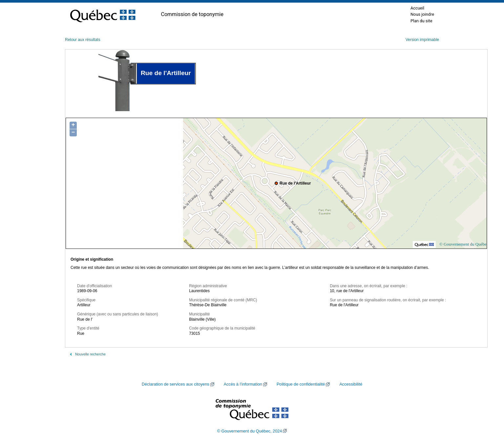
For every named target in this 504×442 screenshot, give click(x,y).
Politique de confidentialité (301, 384)
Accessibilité (351, 384)
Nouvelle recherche (90, 354)
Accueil (417, 8)
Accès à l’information (243, 384)
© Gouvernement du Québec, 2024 (250, 431)
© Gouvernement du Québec (464, 244)
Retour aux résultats (83, 40)
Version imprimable (422, 40)
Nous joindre (422, 14)
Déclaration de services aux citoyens (176, 384)
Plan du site (421, 21)
